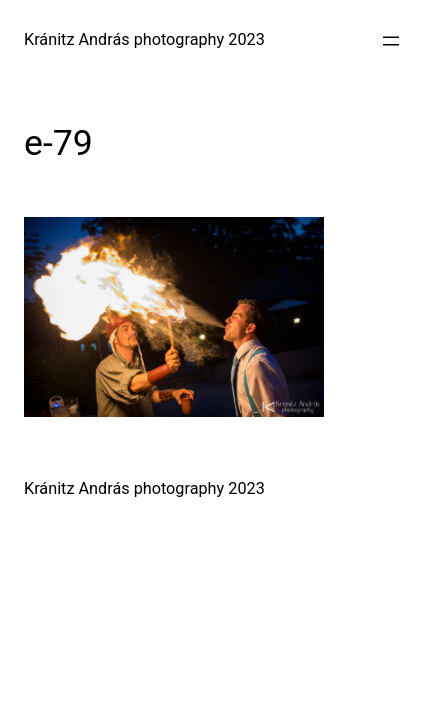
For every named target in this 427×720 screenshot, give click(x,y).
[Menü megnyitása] (391, 41)
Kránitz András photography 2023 (144, 39)
